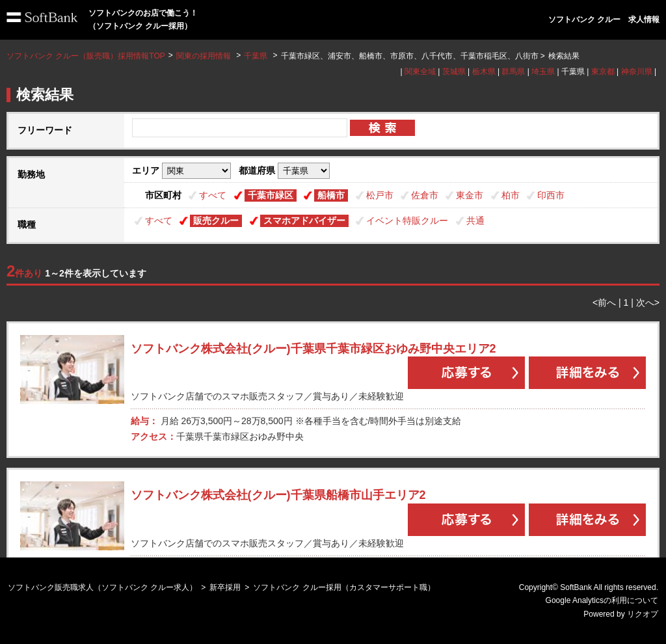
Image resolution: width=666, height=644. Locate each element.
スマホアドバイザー (304, 221)
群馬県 (513, 72)
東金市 (470, 195)
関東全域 (420, 72)
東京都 (603, 72)
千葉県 (256, 56)
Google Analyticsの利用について (602, 600)
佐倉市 (425, 195)
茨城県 (454, 72)
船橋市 (331, 195)
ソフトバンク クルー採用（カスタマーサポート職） (344, 587)
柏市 (511, 195)
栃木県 (484, 72)
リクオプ (643, 614)
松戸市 (380, 195)
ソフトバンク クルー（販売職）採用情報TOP (86, 56)
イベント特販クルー (407, 221)
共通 (475, 221)
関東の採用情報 (205, 56)
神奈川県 (637, 72)
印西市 (551, 195)
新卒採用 (225, 587)
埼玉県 (543, 72)
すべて (213, 195)
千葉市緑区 (271, 195)
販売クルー (216, 221)
